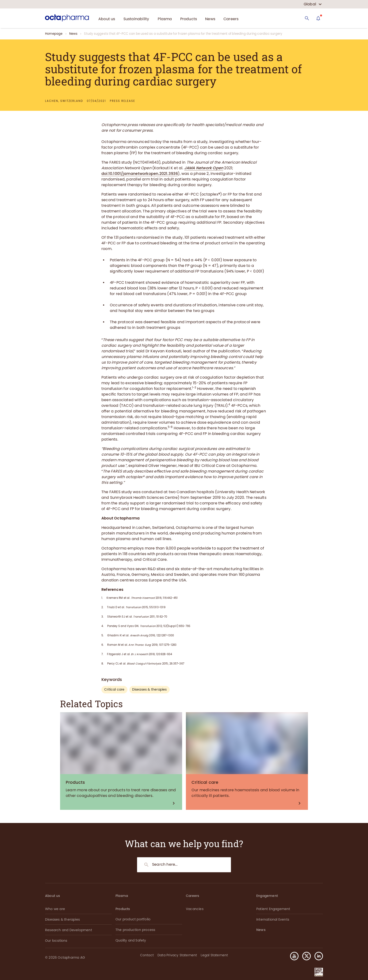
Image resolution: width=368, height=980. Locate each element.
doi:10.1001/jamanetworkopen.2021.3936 (140, 174)
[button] (317, 956)
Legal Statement (214, 955)
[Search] (307, 18)
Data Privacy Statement (177, 955)
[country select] (313, 4)
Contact (147, 955)
